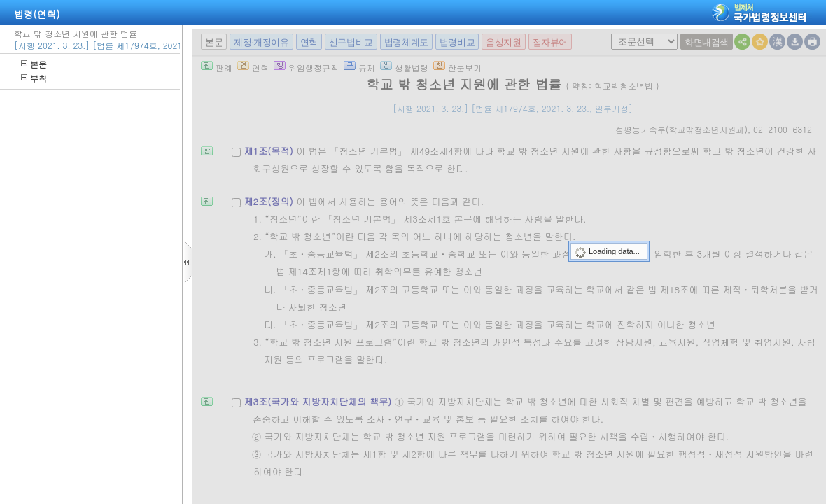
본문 (34, 64)
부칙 (34, 78)
